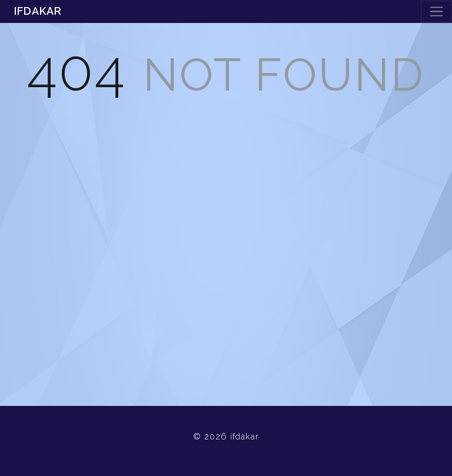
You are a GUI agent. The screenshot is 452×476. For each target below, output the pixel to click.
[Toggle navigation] (436, 11)
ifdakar (38, 11)
